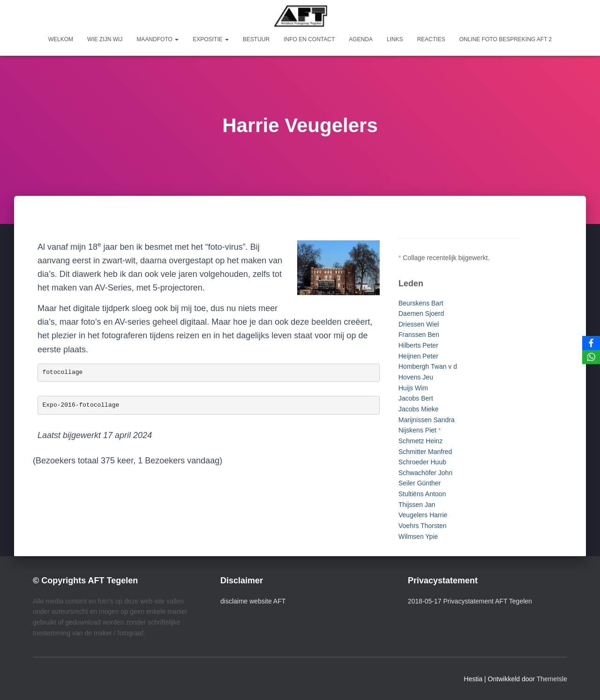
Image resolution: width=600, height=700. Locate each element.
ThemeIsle (552, 679)
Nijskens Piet (417, 430)
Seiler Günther (420, 483)
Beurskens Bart (421, 303)
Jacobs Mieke (419, 409)
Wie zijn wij (105, 39)
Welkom (61, 39)
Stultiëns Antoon (422, 494)
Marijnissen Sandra (427, 420)
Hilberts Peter (418, 345)
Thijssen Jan (417, 505)
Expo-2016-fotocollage (81, 405)
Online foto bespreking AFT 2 (506, 39)
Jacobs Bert (416, 398)
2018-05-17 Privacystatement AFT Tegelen (470, 601)
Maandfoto (157, 39)
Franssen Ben (419, 335)
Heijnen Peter (418, 356)
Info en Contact (309, 39)
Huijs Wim (413, 388)
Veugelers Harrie (423, 515)
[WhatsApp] (591, 357)
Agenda (361, 39)
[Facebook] (591, 343)
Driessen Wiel (419, 324)
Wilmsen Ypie (418, 536)
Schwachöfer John (425, 473)
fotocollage (63, 372)
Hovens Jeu (416, 377)
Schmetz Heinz (420, 441)
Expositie (211, 39)
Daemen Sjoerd (421, 313)
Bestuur (256, 39)
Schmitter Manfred (425, 452)
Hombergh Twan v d (428, 366)
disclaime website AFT (253, 601)
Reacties (431, 39)
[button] (176, 39)
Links (395, 39)
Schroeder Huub (422, 462)
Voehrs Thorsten (422, 526)
